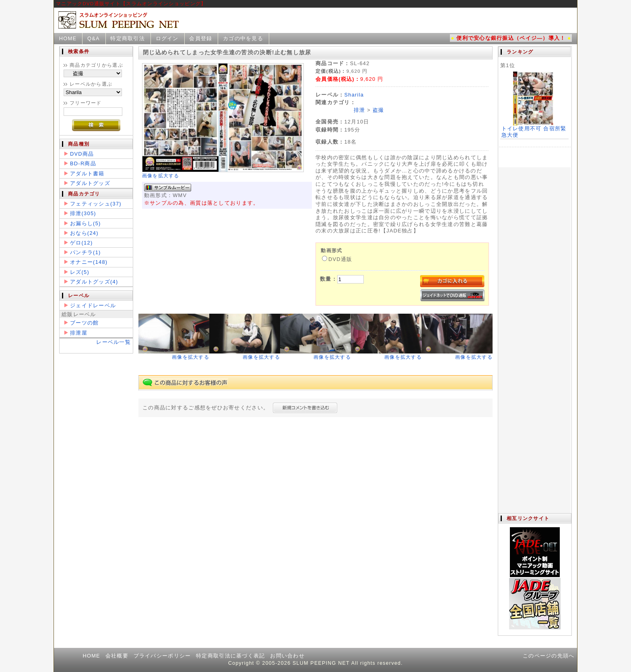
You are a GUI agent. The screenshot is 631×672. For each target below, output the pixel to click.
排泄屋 (79, 333)
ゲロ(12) (81, 243)
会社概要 (117, 656)
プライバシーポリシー (162, 656)
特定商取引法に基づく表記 (230, 656)
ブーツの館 (84, 323)
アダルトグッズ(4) (94, 282)
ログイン (167, 38)
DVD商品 (82, 154)
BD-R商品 (83, 163)
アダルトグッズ (90, 183)
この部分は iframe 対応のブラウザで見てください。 (534, 280)
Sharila (354, 95)
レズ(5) (80, 272)
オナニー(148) (89, 262)
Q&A (94, 38)
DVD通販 (337, 259)
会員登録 (201, 38)
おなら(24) (84, 233)
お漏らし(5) (86, 223)
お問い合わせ (287, 656)
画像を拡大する (161, 176)
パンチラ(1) (86, 252)
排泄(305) (83, 213)
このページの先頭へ (549, 656)
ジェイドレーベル (93, 305)
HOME (68, 38)
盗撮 (378, 110)
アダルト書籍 (87, 174)
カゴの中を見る (243, 38)
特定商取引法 (128, 38)
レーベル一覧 (113, 342)
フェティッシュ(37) (96, 204)
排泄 (360, 110)
